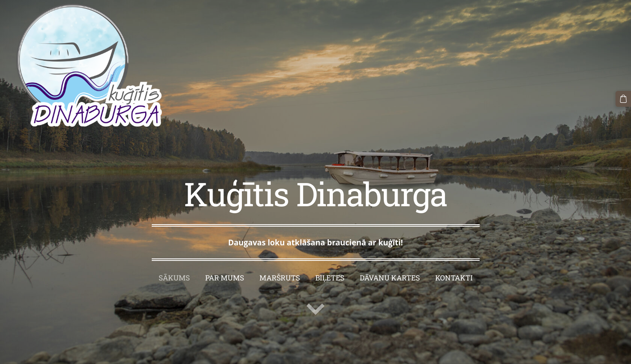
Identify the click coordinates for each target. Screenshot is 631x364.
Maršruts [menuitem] (280, 278)
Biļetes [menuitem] (330, 278)
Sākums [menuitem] (174, 278)
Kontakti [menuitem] (454, 278)
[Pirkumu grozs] (623, 99)
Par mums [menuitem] (225, 278)
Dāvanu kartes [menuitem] (390, 278)
